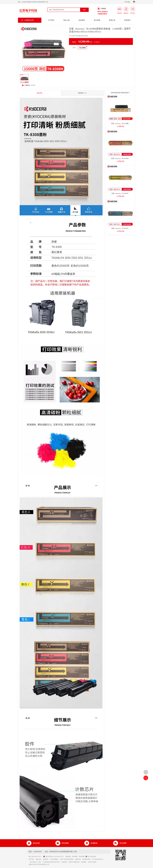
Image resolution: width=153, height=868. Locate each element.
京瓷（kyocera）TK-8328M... (120, 158)
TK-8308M (82, 48)
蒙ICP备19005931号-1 (36, 857)
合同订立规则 (92, 862)
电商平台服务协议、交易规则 (77, 862)
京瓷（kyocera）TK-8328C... (120, 228)
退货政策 (46, 859)
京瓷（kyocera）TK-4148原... (120, 123)
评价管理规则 (54, 859)
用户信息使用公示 (98, 859)
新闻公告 (112, 20)
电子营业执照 (91, 857)
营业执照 (64, 862)
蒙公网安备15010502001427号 (53, 857)
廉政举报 (78, 859)
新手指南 (128, 2)
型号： (75, 48)
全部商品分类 (29, 20)
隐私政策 (39, 859)
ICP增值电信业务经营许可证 (51, 862)
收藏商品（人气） (29, 85)
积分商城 (97, 20)
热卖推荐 (82, 20)
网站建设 (68, 857)
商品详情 (40, 93)
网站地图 (82, 857)
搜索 (84, 10)
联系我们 (127, 20)
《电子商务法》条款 (35, 862)
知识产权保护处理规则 (67, 859)
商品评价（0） (83, 93)
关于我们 (51, 20)
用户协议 (31, 859)
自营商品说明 (86, 859)
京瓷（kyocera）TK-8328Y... (120, 193)
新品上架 (67, 20)
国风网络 (75, 857)
